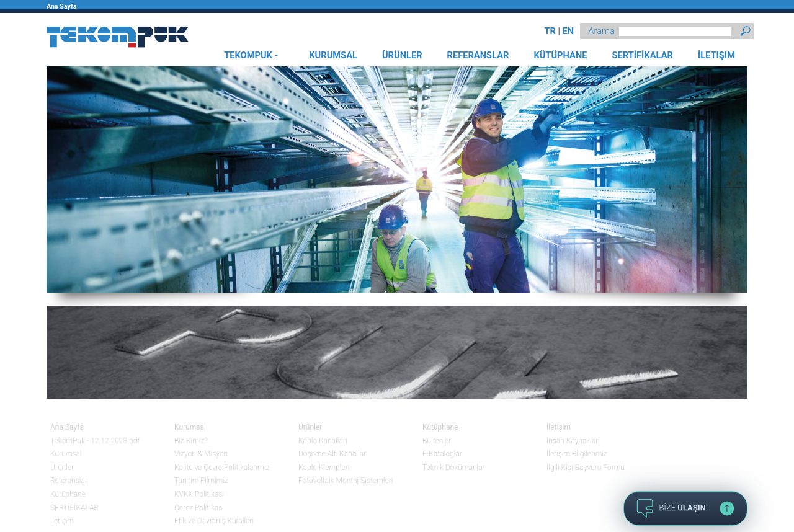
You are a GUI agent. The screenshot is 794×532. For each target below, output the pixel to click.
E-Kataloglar (442, 454)
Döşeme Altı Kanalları (333, 454)
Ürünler (62, 468)
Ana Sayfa (61, 7)
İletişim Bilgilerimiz (577, 454)
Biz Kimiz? (191, 441)
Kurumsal (66, 454)
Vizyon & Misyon (201, 454)
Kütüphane (68, 494)
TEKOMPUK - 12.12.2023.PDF (251, 58)
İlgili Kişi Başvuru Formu (586, 468)
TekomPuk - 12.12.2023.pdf (95, 441)
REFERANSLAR (478, 55)
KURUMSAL (333, 55)
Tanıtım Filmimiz (201, 481)
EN (568, 31)
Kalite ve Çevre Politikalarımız (222, 468)
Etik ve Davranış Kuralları (214, 521)
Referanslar (69, 481)
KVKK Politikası (199, 494)
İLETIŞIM (716, 55)
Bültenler (437, 441)
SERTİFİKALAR (642, 55)
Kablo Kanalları (323, 441)
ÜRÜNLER (402, 55)
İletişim (62, 521)
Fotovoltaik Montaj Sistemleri (346, 481)
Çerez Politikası (199, 508)
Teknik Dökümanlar (454, 468)
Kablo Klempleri (324, 468)
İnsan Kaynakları (573, 441)
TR (550, 31)
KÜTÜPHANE (560, 55)
